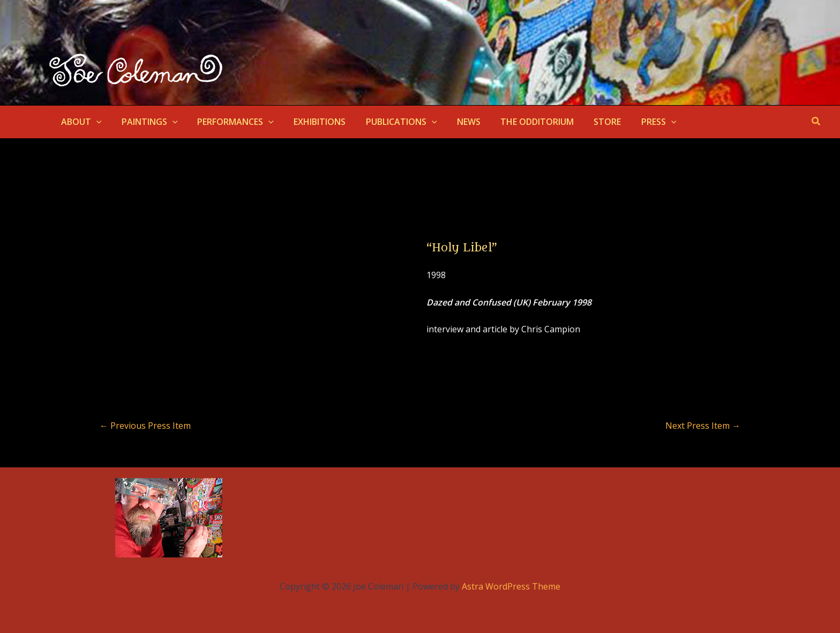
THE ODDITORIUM (518, 122)
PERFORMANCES (228, 122)
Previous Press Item (145, 426)
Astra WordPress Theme (511, 586)
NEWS (453, 122)
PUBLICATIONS (389, 122)
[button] (95, 122)
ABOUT (80, 122)
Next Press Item (703, 426)
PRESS (634, 122)
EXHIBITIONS (310, 122)
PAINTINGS (145, 122)
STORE (586, 122)
